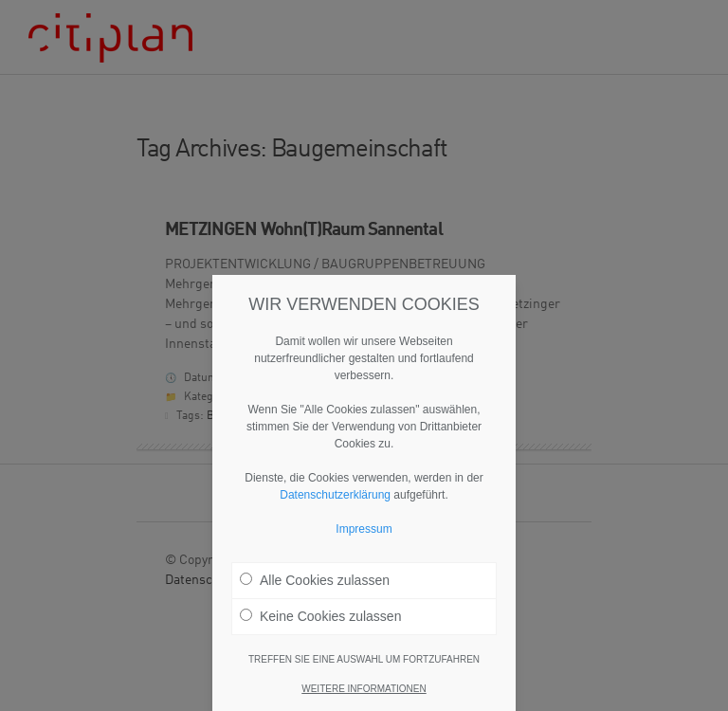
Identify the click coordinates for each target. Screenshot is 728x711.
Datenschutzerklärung (335, 495)
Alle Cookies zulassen (315, 580)
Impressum (364, 529)
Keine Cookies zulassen (320, 616)
